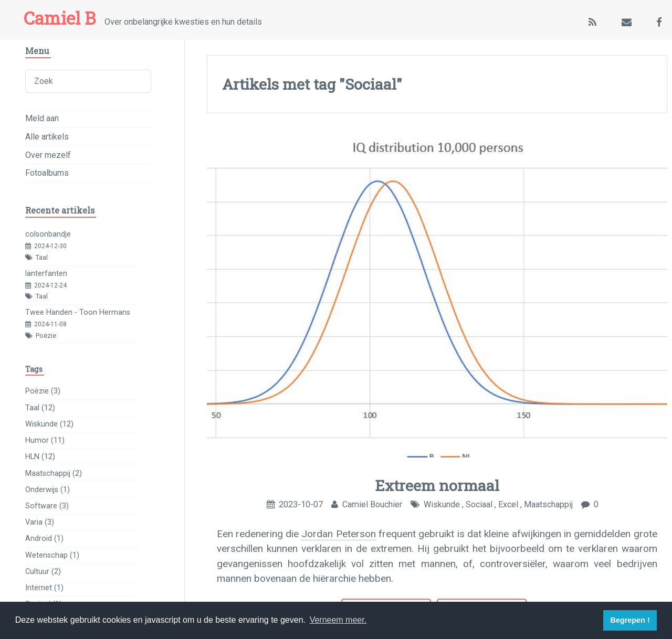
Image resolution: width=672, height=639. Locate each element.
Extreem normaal (437, 485)
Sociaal (479, 504)
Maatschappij (548, 504)
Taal (42, 257)
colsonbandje (48, 234)
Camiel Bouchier (372, 504)
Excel (508, 504)
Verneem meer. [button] (338, 620)
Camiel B (60, 18)
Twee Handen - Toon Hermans (78, 312)
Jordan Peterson (338, 534)
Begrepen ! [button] (630, 620)
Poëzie (46, 336)
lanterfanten (46, 274)
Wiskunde (442, 504)
